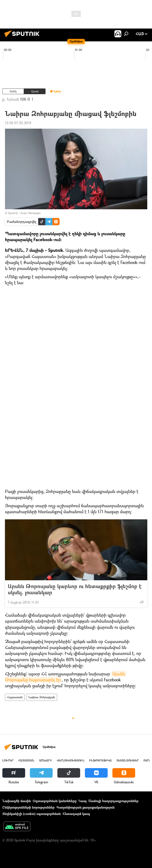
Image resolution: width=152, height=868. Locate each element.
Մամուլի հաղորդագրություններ (113, 801)
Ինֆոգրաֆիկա (100, 760)
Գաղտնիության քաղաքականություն (85, 807)
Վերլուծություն (71, 760)
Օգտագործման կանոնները (55, 801)
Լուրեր (8, 760)
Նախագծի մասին (17, 801)
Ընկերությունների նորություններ (28, 807)
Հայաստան (15, 697)
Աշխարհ (46, 760)
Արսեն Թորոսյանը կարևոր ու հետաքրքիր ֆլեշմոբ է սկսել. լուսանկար (75, 589)
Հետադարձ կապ (76, 814)
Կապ (83, 801)
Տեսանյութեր (128, 760)
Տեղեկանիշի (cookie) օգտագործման (32, 814)
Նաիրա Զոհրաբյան (42, 697)
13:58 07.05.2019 (18, 123)
